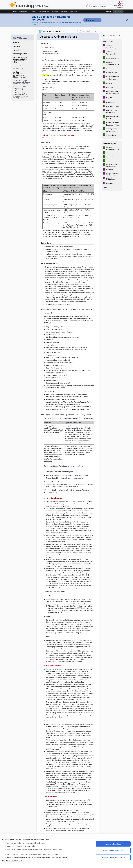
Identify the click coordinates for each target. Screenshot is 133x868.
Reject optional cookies (113, 850)
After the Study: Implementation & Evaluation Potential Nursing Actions (21, 90)
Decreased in (18, 63)
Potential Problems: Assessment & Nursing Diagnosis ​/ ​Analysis (22, 77)
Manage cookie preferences (113, 857)
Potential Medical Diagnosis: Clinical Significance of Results (20, 54)
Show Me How (92, 20)
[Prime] (44, 11)
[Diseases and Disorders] (112, 46)
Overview (16, 41)
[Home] (13, 11)
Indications (17, 45)
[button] (74, 11)
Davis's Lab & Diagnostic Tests (52, 31)
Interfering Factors (20, 48)
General (16, 37)
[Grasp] (64, 11)
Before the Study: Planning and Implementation (20, 83)
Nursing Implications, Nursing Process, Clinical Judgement (20, 69)
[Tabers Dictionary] (112, 58)
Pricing (109, 11)
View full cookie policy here (12, 861)
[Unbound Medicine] (119, 4)
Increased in (18, 60)
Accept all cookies (113, 844)
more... (105, 187)
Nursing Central (38, 5)
